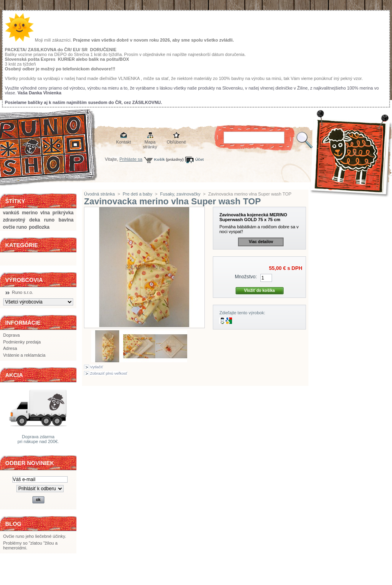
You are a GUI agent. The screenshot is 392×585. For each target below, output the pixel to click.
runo (49, 220)
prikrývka (63, 213)
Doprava (12, 335)
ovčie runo (15, 227)
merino (30, 213)
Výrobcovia (24, 280)
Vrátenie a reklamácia (24, 355)
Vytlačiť (96, 367)
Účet (199, 159)
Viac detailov (261, 242)
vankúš (11, 213)
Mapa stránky (150, 143)
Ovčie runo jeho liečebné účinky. (35, 536)
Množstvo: (246, 277)
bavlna (66, 220)
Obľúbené (176, 142)
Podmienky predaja (22, 342)
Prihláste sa (131, 159)
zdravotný (14, 220)
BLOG (13, 524)
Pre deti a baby (138, 194)
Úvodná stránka (99, 194)
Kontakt (123, 142)
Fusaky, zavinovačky (180, 194)
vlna (45, 213)
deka (35, 220)
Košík (159, 159)
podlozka (39, 227)
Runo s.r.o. (23, 292)
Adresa (10, 348)
